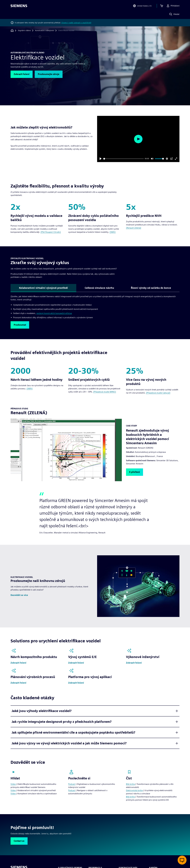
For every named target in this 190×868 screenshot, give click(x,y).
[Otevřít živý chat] (182, 860)
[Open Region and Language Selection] (142, 6)
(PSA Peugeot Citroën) (51, 232)
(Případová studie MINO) (105, 392)
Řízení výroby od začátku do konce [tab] (151, 288)
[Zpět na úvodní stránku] (12, 30)
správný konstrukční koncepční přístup (54, 313)
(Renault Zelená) (134, 228)
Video (13, 784)
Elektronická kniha (134, 790)
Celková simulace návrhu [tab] (99, 288)
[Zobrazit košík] (162, 6)
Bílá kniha (130, 784)
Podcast (72, 784)
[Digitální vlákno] (24, 31)
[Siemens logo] (19, 6)
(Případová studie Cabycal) (158, 393)
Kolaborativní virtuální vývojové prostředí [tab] (43, 288)
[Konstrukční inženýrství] (45, 31)
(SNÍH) (113, 232)
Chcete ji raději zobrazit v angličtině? (76, 23)
